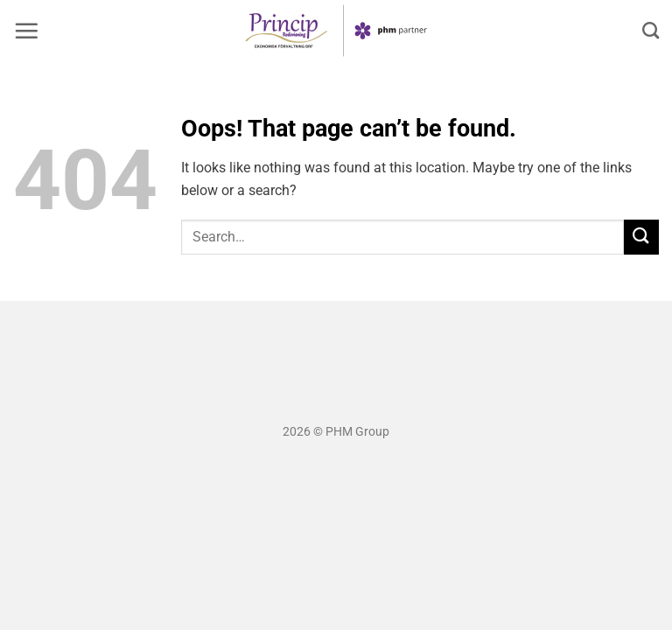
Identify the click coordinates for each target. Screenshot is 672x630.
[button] (26, 31)
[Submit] (641, 237)
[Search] (651, 30)
